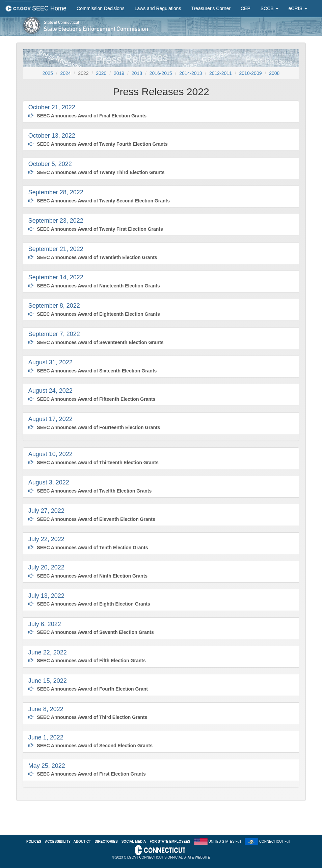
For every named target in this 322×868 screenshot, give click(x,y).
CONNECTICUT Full (275, 841)
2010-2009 (251, 73)
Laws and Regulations (158, 8)
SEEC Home (49, 8)
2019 (119, 73)
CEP (246, 8)
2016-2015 (161, 73)
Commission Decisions (101, 8)
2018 (137, 73)
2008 (274, 73)
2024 (66, 73)
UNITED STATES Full (225, 841)
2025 (48, 73)
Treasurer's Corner (211, 8)
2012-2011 (221, 73)
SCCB (270, 8)
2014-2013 (191, 73)
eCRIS (298, 8)
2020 (101, 73)
